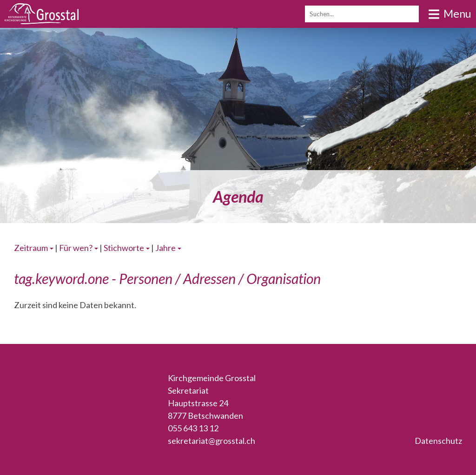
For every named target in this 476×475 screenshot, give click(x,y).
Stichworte (124, 248)
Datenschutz (438, 441)
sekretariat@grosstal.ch (212, 441)
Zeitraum (31, 248)
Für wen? (76, 248)
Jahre (165, 248)
